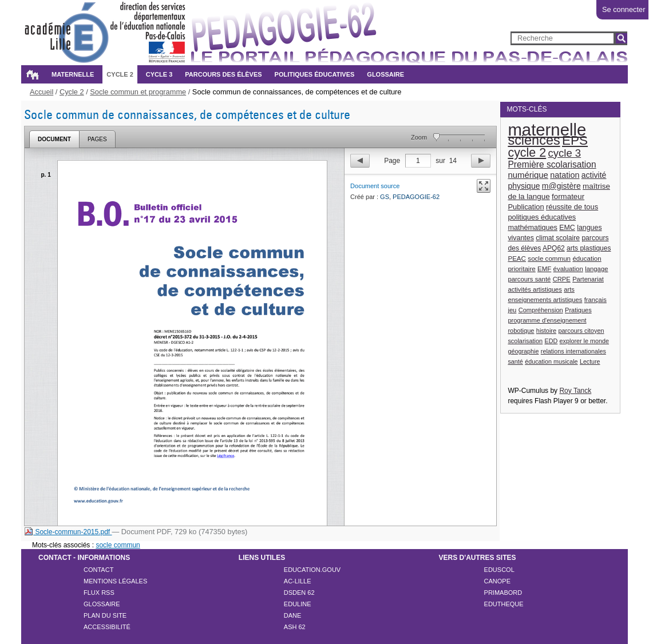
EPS (575, 140)
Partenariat (588, 279)
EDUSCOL (499, 570)
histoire (546, 331)
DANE (293, 615)
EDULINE (298, 604)
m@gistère (561, 186)
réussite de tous (572, 207)
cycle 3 (565, 153)
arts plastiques (589, 248)
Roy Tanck (575, 391)
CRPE (562, 279)
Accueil (32, 74)
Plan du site (105, 615)
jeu (512, 310)
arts (569, 289)
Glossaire (385, 74)
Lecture (590, 361)
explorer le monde (584, 341)
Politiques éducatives (315, 74)
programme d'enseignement (547, 320)
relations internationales (573, 351)
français (595, 300)
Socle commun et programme (138, 92)
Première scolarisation (552, 164)
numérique (528, 175)
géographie (523, 351)
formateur (568, 196)
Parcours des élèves (223, 74)
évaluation (568, 269)
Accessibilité (107, 627)
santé (515, 361)
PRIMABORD (503, 593)
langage (596, 269)
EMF (544, 269)
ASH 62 (295, 627)
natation (565, 175)
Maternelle (73, 74)
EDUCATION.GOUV (312, 570)
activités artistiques (535, 289)
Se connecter (624, 9)
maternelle (547, 130)
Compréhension (541, 310)
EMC (567, 228)
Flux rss (99, 593)
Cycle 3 (159, 74)
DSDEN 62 (299, 593)
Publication (526, 207)
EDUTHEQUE (504, 604)
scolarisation (525, 341)
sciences (534, 140)
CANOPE (497, 581)
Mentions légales (115, 581)
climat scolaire (558, 238)
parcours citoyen (581, 331)
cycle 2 (527, 153)
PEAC (517, 258)
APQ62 (554, 248)
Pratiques (578, 310)
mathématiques (533, 228)
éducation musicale (551, 361)
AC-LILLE (298, 581)
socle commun (549, 258)
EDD (551, 341)
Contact (98, 570)
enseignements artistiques (545, 300)
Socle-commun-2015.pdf (68, 532)
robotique (521, 331)
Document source (375, 186)
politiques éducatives (542, 217)
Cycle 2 (120, 74)
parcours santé (529, 279)
